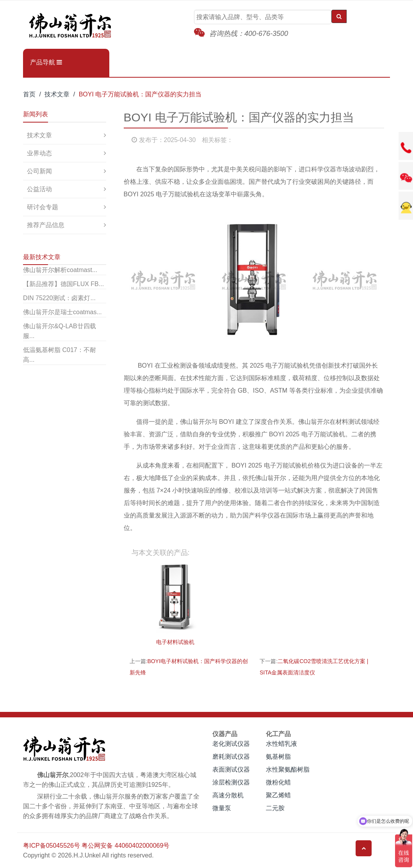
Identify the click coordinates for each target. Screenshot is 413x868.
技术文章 (57, 94)
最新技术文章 (42, 257)
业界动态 (39, 153)
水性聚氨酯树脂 (288, 769)
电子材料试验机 (175, 642)
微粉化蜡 (278, 782)
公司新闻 (39, 171)
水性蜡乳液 (281, 744)
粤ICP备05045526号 (52, 846)
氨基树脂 (278, 757)
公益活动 (39, 189)
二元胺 (275, 808)
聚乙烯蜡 (278, 795)
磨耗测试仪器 (231, 757)
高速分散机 (228, 795)
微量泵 (222, 808)
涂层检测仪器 (231, 782)
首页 (29, 94)
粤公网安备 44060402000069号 (126, 846)
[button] (66, 62)
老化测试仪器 (231, 744)
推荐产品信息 (46, 225)
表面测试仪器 (231, 769)
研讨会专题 (43, 207)
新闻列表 (36, 114)
